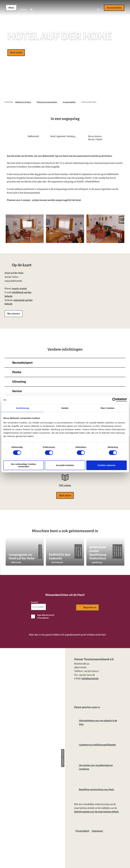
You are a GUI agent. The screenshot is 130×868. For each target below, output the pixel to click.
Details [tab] (65, 408)
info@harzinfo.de (90, 679)
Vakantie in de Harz (23, 102)
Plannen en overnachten (47, 102)
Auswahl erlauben (65, 465)
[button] (99, 8)
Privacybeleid (82, 831)
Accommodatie (69, 102)
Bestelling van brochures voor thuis (96, 790)
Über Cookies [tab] (108, 408)
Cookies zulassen (106, 465)
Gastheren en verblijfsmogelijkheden (97, 745)
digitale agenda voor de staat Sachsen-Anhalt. (97, 812)
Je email (34, 602)
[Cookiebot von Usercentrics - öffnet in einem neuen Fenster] (114, 400)
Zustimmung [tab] (22, 408)
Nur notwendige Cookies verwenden (24, 465)
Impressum (97, 831)
